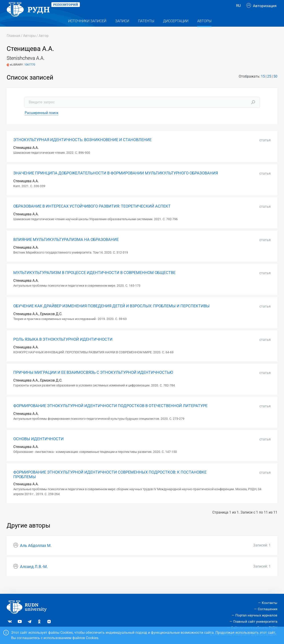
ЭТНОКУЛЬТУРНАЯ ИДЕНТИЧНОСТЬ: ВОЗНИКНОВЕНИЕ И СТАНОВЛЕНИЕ (82, 149)
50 (275, 85)
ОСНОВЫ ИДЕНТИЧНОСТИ (38, 448)
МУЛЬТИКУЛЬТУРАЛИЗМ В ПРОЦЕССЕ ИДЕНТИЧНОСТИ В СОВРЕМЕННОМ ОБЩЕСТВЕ (94, 282)
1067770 (30, 73)
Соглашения (268, 609)
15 (263, 85)
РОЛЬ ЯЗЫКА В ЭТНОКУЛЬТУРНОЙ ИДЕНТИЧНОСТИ (63, 348)
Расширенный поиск (42, 122)
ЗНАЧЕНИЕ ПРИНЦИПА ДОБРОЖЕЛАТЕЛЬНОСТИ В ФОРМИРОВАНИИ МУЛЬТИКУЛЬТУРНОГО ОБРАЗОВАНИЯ (116, 182)
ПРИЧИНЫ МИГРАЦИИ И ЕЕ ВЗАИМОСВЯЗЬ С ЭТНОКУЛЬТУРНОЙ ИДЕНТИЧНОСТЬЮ (93, 381)
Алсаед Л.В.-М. (34, 576)
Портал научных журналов (256, 615)
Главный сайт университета (255, 622)
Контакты (270, 603)
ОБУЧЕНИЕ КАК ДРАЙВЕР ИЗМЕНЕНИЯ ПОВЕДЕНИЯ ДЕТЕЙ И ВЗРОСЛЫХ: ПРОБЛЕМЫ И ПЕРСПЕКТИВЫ (111, 315)
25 (269, 85)
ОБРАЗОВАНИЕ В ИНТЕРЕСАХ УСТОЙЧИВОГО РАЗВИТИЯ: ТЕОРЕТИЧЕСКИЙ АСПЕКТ (92, 215)
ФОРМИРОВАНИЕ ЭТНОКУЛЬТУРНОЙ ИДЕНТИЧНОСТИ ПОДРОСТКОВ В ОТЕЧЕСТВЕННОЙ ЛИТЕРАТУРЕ (110, 415)
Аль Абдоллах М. (36, 554)
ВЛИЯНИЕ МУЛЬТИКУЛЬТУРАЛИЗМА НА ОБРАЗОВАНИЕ (66, 248)
